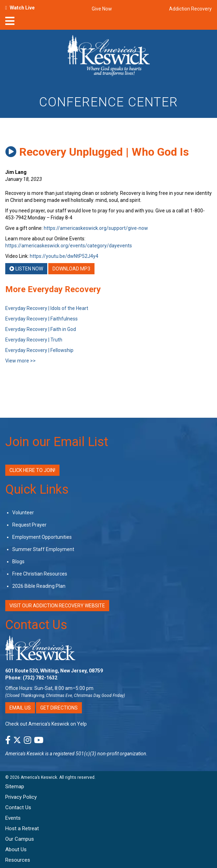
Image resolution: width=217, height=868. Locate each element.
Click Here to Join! (32, 470)
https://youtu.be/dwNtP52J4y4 (64, 256)
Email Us (20, 708)
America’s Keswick (39, 777)
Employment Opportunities (42, 537)
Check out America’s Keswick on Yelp (46, 724)
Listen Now (26, 269)
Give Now (102, 9)
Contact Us (36, 625)
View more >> (20, 361)
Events (13, 818)
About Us (16, 849)
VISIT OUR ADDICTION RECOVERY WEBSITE (57, 606)
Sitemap (15, 786)
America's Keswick (25, 754)
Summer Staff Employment (43, 549)
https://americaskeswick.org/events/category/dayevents (69, 246)
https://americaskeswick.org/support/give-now (96, 228)
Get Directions (59, 708)
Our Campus (20, 839)
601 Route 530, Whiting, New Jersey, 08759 (54, 671)
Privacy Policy (21, 797)
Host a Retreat (22, 828)
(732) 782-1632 (40, 678)
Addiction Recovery (190, 9)
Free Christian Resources (40, 574)
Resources (18, 860)
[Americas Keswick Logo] (109, 57)
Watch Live (22, 8)
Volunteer (23, 513)
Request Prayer (29, 525)
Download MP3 (71, 269)
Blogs (18, 562)
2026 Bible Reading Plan (39, 586)
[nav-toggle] (10, 23)
